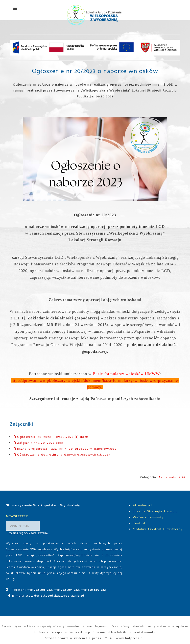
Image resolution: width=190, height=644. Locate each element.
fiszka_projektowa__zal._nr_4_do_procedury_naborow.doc (65, 449)
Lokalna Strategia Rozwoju (155, 512)
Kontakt (139, 524)
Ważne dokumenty (148, 518)
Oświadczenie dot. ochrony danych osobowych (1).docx (62, 455)
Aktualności (142, 506)
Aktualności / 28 (172, 478)
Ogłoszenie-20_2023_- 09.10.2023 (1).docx (50, 437)
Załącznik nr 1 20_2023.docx (38, 443)
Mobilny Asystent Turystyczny (158, 529)
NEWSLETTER (17, 517)
